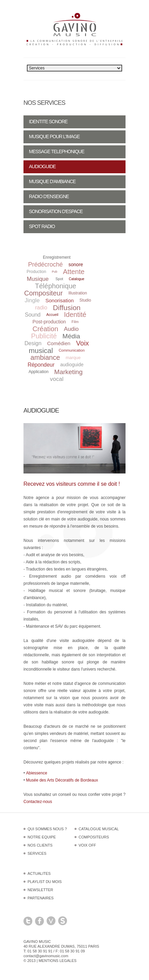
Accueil (52, 315)
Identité (75, 315)
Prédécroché (46, 264)
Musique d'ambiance (52, 181)
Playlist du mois (45, 882)
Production (36, 272)
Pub (54, 272)
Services (37, 853)
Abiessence (37, 773)
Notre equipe (42, 837)
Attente (74, 272)
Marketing (68, 372)
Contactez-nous (38, 802)
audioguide (72, 365)
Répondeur (41, 365)
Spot (59, 279)
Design (33, 343)
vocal (57, 379)
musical (41, 350)
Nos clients (40, 845)
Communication (71, 350)
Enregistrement (57, 257)
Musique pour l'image (54, 136)
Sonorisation (60, 300)
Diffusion (67, 308)
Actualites (39, 873)
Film (75, 322)
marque (73, 358)
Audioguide (42, 166)
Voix (83, 343)
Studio (85, 300)
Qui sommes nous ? (47, 829)
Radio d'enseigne (49, 196)
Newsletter (40, 890)
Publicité (44, 336)
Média (71, 336)
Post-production (49, 322)
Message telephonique (57, 151)
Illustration (78, 293)
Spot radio (42, 226)
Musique (38, 279)
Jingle (32, 300)
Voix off (87, 845)
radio (41, 308)
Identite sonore (48, 122)
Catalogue (77, 279)
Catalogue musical (99, 829)
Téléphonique (56, 286)
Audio (71, 329)
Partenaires (41, 898)
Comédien (59, 343)
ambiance (45, 357)
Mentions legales (58, 961)
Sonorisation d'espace (56, 211)
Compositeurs (94, 837)
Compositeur (43, 293)
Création (45, 329)
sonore (76, 264)
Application (39, 372)
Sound (33, 315)
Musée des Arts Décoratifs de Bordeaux (62, 780)
